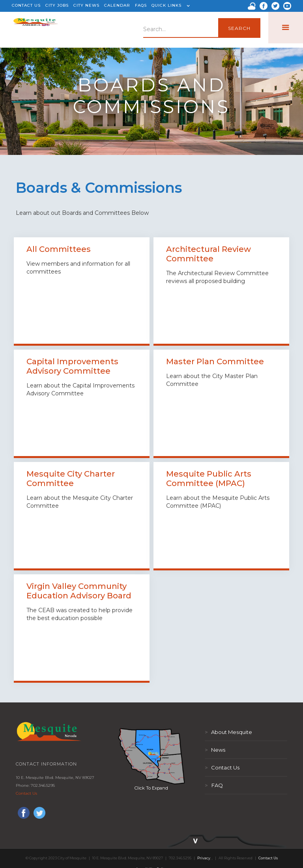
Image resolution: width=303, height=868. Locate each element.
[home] (36, 28)
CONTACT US (26, 5)
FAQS (141, 5)
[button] (170, 6)
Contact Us (26, 793)
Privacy (204, 858)
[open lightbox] (151, 756)
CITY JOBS (57, 5)
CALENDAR (117, 5)
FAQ (214, 785)
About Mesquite (228, 732)
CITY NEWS (86, 5)
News (215, 750)
